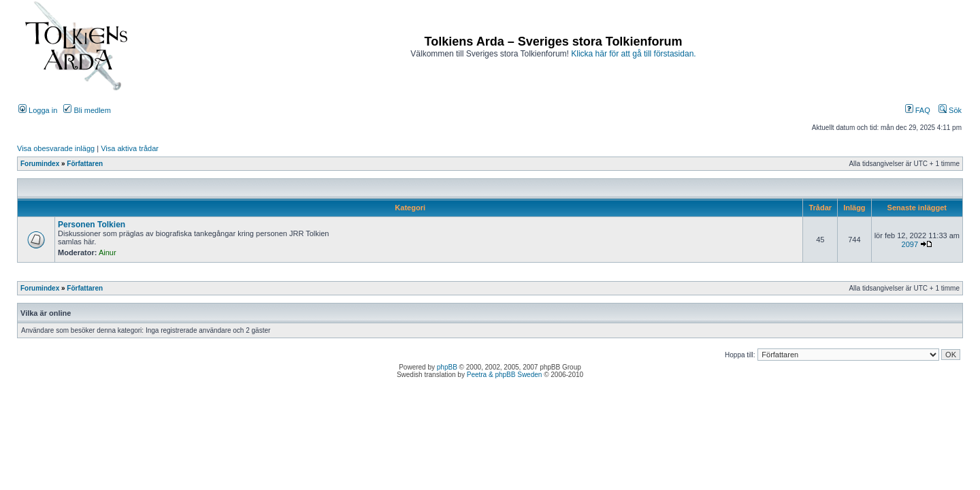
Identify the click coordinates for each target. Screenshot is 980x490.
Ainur (108, 252)
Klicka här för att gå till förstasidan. (633, 54)
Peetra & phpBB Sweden (505, 375)
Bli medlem (87, 110)
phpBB (447, 367)
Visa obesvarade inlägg (56, 148)
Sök (950, 110)
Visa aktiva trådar (130, 148)
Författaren (85, 164)
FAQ (918, 110)
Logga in (38, 110)
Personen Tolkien (92, 225)
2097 (910, 244)
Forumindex (40, 164)
